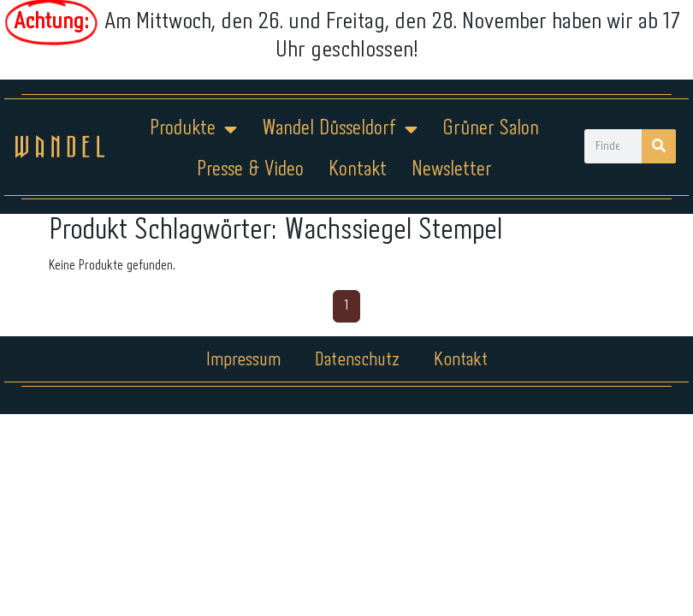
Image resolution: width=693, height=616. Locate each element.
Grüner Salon (491, 129)
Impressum (243, 360)
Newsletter (452, 170)
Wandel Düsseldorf (340, 129)
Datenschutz (357, 360)
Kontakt (358, 170)
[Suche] (659, 146)
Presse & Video (250, 170)
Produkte (193, 129)
